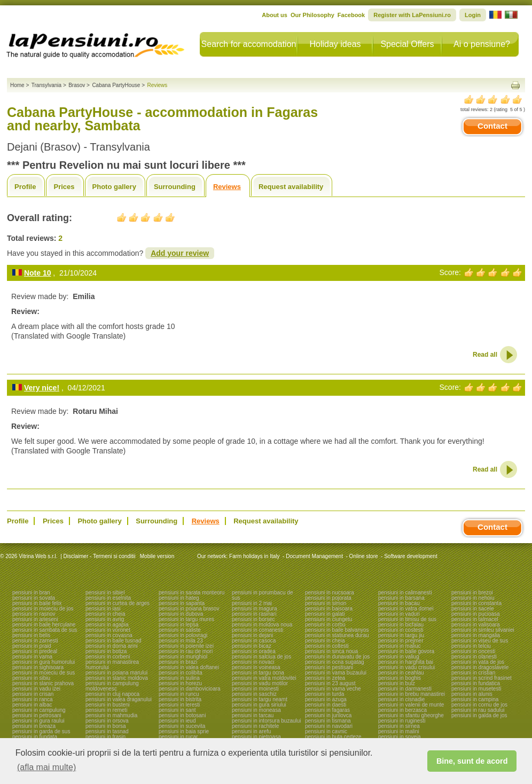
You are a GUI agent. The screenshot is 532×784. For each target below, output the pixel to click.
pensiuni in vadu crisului (406, 667)
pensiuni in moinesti (255, 689)
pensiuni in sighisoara (38, 667)
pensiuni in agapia (107, 625)
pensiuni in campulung (39, 710)
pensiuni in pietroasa (256, 737)
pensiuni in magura (255, 609)
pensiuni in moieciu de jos (43, 609)
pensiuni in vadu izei (36, 689)
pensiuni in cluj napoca (112, 694)
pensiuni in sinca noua (331, 651)
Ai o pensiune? (482, 44)
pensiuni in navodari (329, 726)
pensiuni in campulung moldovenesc (112, 686)
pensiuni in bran (31, 593)
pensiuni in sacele (473, 609)
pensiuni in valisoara (476, 625)
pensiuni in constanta (476, 603)
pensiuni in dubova (181, 614)
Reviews (227, 187)
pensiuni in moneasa (256, 710)
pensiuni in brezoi (472, 593)
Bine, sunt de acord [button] (472, 761)
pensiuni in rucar (178, 737)
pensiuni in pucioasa (476, 614)
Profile (25, 187)
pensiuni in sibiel (105, 593)
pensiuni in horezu (180, 683)
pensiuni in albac (32, 705)
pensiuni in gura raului (38, 721)
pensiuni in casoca (254, 641)
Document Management (314, 556)
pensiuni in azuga (326, 699)
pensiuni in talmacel (475, 619)
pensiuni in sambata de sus (45, 630)
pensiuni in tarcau (253, 715)
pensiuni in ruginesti (402, 721)
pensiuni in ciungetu (328, 619)
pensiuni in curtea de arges (118, 603)
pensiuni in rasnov (34, 614)
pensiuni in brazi (178, 662)
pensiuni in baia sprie (184, 731)
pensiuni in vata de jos (478, 662)
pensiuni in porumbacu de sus (263, 595)
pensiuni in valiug (399, 657)
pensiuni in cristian (473, 673)
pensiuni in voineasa (256, 667)
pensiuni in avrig (105, 619)
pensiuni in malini (399, 731)
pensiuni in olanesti (474, 657)
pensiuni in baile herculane (44, 625)
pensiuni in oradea (254, 651)
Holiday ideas (335, 44)
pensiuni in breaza (34, 726)
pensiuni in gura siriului (259, 705)
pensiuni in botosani (182, 715)
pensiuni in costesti (401, 630)
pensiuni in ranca (33, 699)
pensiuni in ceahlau (401, 673)
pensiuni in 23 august (330, 683)
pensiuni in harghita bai (406, 662)
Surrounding (175, 187)
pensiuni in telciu (471, 646)
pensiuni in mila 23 (181, 641)
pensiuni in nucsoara (330, 593)
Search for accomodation (249, 44)
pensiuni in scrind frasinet (482, 678)
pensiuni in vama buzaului (336, 673)
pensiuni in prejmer (401, 641)
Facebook (351, 15)
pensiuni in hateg (179, 598)
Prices (64, 187)
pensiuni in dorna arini (112, 646)
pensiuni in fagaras (327, 710)
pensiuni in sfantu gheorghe (411, 715)
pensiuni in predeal (35, 651)
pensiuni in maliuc (400, 646)
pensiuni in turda (324, 694)
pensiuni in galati (325, 614)
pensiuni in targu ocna (258, 673)
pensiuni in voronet (108, 630)
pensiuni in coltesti (327, 646)
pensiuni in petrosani (37, 715)
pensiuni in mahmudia (111, 715)
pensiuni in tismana (328, 721)
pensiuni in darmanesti (405, 689)
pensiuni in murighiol (183, 657)
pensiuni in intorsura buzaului (267, 721)
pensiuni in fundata (35, 737)
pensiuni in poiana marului (116, 673)
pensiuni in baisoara (329, 609)
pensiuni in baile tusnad (114, 641)
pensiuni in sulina (179, 678)
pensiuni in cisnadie (401, 699)
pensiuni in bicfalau (401, 625)
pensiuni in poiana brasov (189, 609)
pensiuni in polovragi (183, 635)
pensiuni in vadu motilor (260, 683)
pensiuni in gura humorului (44, 662)
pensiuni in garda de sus (41, 731)
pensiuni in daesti (326, 705)
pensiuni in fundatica (476, 683)
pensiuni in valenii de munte (411, 705)
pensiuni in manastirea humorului (112, 665)
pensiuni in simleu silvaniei (483, 630)
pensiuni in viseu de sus (480, 641)
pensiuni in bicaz (252, 646)
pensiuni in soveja (400, 737)
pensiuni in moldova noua (262, 625)
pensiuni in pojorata (328, 598)
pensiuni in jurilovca (328, 715)
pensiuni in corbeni (108, 657)
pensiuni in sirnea (399, 726)
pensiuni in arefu (251, 731)
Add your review (180, 253)
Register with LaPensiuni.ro (412, 15)
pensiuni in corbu (325, 625)
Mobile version (156, 556)
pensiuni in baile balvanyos (337, 630)
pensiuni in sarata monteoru (191, 593)
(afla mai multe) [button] (46, 767)
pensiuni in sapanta (182, 603)
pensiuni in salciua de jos (261, 657)
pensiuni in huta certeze (333, 737)
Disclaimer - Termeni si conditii (100, 556)
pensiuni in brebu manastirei (412, 694)
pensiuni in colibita (181, 673)
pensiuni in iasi (103, 609)
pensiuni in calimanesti (405, 593)
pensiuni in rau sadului (478, 710)
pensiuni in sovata (34, 598)
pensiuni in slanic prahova (43, 683)
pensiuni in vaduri (399, 614)
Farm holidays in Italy (254, 556)
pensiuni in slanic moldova (117, 678)
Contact (492, 126)
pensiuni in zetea (325, 678)
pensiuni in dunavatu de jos (337, 657)
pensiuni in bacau (399, 603)
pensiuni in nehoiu (473, 598)
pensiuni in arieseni (35, 619)
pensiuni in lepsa (179, 625)
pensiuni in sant (177, 710)
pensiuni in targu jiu (401, 635)
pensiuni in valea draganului (119, 699)
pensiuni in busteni (108, 705)
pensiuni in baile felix (37, 603)
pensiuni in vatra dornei (406, 609)
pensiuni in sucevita (182, 726)
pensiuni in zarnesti (35, 641)
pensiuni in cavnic (326, 731)
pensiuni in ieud (177, 721)
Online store (364, 556)
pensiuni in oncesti (473, 651)
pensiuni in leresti (179, 705)
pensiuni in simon (326, 603)
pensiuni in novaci (253, 662)
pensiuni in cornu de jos (479, 705)
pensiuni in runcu (179, 694)
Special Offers (407, 44)
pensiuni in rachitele (255, 726)
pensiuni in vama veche (333, 689)
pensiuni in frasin (105, 737)
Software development (411, 556)
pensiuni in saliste (180, 630)
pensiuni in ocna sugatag (335, 662)
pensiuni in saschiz (254, 694)
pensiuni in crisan (33, 694)
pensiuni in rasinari (254, 614)
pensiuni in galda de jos (479, 715)
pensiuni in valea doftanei (189, 667)
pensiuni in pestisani (329, 667)
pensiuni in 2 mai (252, 603)
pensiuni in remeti (106, 710)
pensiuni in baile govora (406, 651)
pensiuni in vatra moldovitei (264, 678)
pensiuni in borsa (106, 726)
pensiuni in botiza (106, 651)
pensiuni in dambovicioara (190, 689)
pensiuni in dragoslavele (480, 667)
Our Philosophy (312, 15)
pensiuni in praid (32, 646)
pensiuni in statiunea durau (337, 635)
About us (275, 15)
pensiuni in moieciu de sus (44, 673)
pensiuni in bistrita (180, 699)
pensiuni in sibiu (31, 678)
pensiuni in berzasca (402, 710)
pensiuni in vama (32, 657)
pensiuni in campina (475, 699)
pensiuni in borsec (253, 619)
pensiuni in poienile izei (186, 646)
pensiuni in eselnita (108, 598)
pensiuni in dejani (252, 635)
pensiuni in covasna (109, 635)
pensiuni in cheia (105, 614)
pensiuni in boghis (400, 678)
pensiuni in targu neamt (260, 699)
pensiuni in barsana (401, 598)
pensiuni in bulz (397, 683)
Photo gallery (114, 187)
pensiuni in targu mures (186, 619)
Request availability (291, 187)
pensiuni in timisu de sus (407, 619)
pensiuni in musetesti (476, 689)
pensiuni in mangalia (476, 635)
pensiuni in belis (31, 635)
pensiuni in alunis (472, 694)
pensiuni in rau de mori (186, 651)
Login (473, 15)
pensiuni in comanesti (257, 630)
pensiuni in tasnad (107, 731)
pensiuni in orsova (107, 721)
